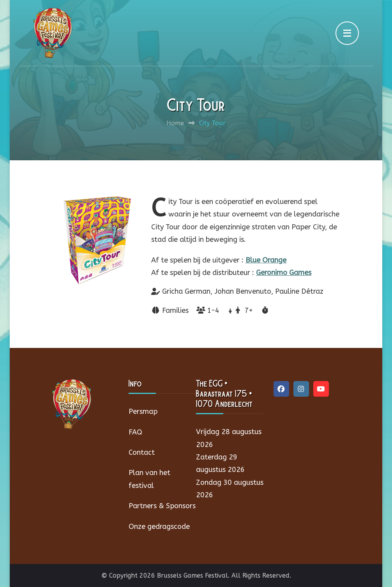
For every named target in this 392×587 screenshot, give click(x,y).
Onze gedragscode (159, 527)
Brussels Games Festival (192, 575)
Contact (142, 452)
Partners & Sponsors (162, 506)
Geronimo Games (284, 273)
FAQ (135, 432)
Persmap (143, 411)
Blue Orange (266, 260)
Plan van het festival (149, 479)
